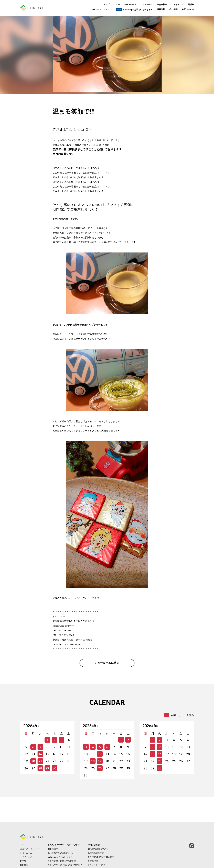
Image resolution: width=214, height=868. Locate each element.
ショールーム (146, 4)
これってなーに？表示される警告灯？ (65, 842)
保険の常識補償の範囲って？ (61, 846)
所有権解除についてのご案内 (101, 833)
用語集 (191, 4)
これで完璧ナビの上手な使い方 (62, 837)
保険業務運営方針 (96, 829)
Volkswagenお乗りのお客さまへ (134, 10)
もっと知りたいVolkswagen (60, 829)
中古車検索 (162, 4)
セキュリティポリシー (98, 842)
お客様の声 (53, 825)
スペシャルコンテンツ (101, 9)
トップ (106, 4)
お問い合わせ (188, 9)
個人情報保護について (98, 825)
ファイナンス (177, 4)
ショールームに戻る (107, 664)
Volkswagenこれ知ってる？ (60, 833)
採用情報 (161, 9)
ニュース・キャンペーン (125, 4)
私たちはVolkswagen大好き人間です (64, 821)
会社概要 (173, 9)
